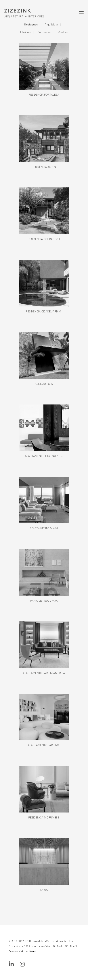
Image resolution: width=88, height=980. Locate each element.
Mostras (63, 32)
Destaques (31, 25)
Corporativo (44, 32)
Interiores (25, 32)
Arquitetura (51, 25)
